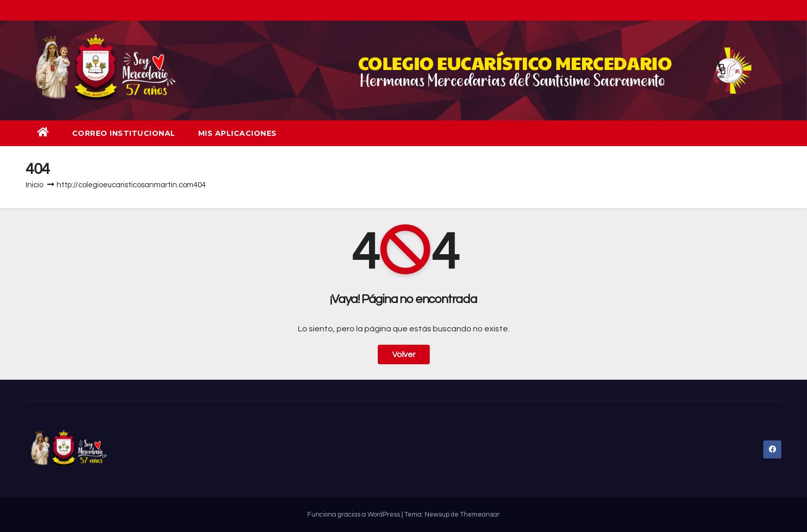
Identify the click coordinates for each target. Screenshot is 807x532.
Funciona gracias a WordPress (354, 515)
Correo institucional (124, 133)
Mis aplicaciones (238, 133)
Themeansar (480, 515)
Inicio (34, 185)
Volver (404, 354)
